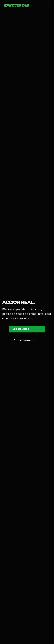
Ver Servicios (21, 329)
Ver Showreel (24, 340)
